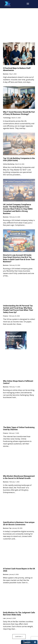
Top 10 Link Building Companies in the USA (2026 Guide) (19, 159)
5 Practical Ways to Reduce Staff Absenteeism (17, 69)
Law (4, 618)
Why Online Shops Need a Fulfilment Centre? (18, 382)
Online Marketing (9, 164)
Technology (7, 118)
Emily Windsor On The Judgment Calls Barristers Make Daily (19, 614)
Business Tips (7, 528)
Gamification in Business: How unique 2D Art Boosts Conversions (19, 523)
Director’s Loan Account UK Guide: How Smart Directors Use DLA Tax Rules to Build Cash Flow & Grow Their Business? (19, 258)
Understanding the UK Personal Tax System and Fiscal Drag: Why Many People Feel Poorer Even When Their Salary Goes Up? (18, 309)
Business (6, 74)
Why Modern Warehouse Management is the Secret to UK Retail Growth (19, 477)
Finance (6, 316)
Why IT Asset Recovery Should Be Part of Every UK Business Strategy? (19, 113)
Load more (19, 636)
